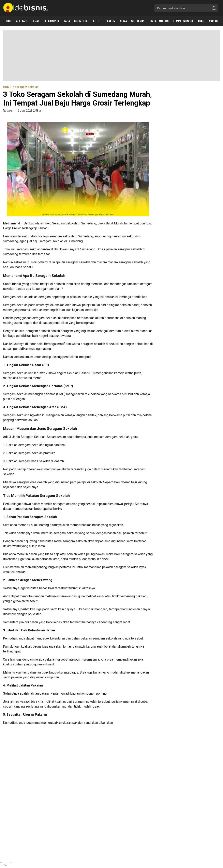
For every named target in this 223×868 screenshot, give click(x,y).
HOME (7, 87)
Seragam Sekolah (27, 87)
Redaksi (8, 111)
